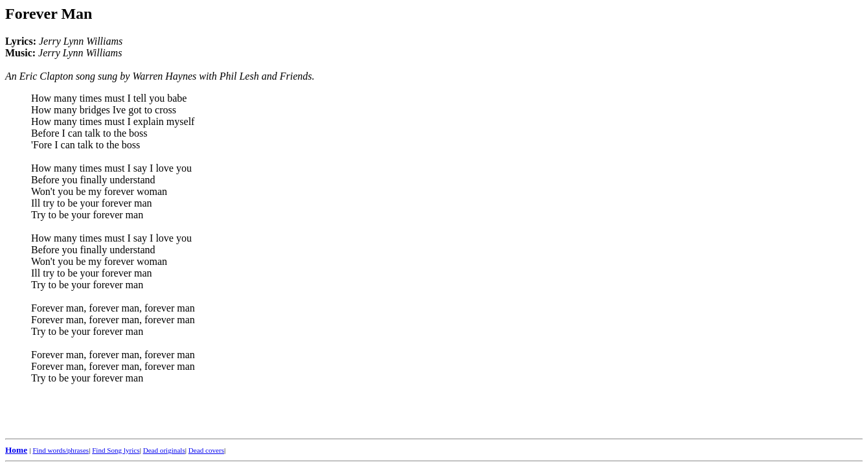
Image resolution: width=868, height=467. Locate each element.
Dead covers (206, 450)
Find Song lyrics (116, 450)
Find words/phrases (61, 450)
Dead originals (164, 450)
